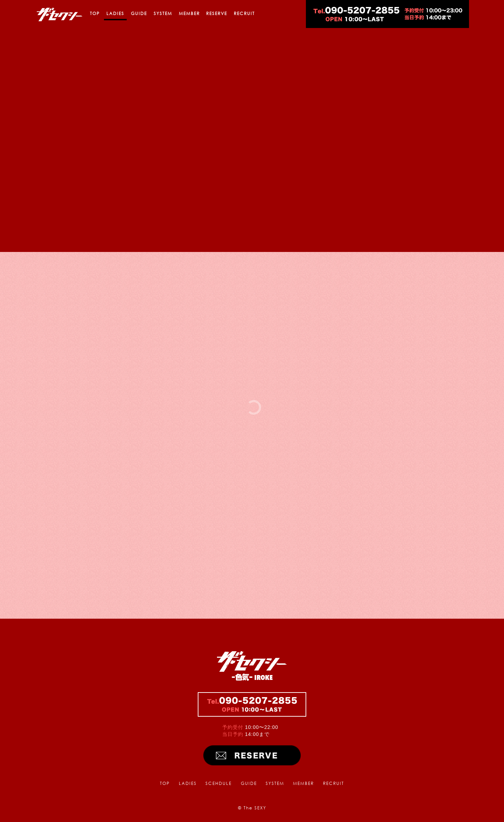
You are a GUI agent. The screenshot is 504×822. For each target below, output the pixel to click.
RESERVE (217, 13)
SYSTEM (163, 13)
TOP (95, 13)
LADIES (115, 13)
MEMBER (189, 13)
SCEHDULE (219, 783)
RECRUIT (244, 13)
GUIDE (139, 13)
